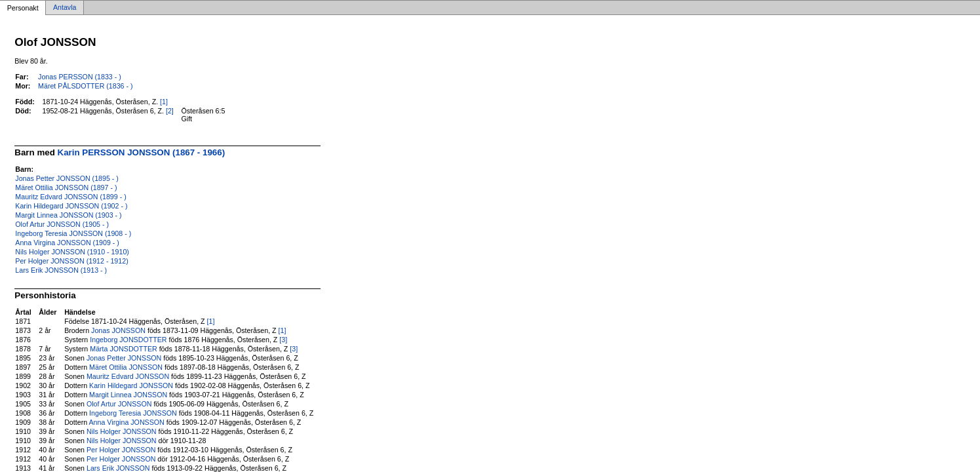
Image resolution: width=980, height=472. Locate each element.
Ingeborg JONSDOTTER (128, 340)
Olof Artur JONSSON (119, 404)
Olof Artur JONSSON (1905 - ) (62, 224)
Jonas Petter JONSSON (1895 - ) (67, 178)
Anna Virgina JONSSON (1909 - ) (67, 243)
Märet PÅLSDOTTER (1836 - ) (86, 86)
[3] (283, 340)
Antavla (65, 8)
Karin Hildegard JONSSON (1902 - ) (71, 206)
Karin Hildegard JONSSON (131, 385)
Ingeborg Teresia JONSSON (133, 413)
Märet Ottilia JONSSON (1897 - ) (66, 187)
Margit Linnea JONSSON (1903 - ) (68, 215)
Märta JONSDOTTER (123, 349)
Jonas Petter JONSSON (124, 358)
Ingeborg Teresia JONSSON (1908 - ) (73, 233)
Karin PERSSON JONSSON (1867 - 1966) (142, 152)
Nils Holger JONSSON (122, 431)
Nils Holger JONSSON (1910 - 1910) (72, 252)
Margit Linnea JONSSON (128, 395)
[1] (164, 102)
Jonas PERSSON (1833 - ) (80, 77)
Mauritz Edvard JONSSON (128, 376)
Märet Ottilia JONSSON (126, 367)
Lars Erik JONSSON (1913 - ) (61, 270)
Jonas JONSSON (118, 330)
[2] (170, 111)
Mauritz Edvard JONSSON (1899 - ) (70, 197)
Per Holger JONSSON (121, 450)
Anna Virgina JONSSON (127, 422)
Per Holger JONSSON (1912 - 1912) (71, 261)
